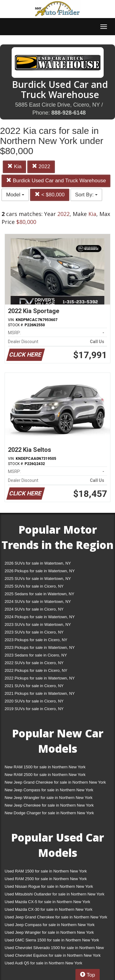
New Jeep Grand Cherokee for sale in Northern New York (55, 782)
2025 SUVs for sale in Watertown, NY (38, 579)
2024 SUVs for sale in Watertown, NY (38, 602)
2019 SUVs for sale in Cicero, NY (34, 709)
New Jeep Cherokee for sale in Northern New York (49, 805)
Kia (14, 166)
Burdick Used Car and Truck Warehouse (56, 181)
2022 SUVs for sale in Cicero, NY (34, 663)
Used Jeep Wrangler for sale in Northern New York (49, 932)
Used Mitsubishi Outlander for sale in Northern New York (54, 894)
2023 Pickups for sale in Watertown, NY (40, 647)
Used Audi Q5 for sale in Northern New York (43, 963)
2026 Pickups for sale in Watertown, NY (40, 571)
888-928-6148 (68, 113)
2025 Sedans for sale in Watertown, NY (39, 594)
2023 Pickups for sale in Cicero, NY (36, 640)
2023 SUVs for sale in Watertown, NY (38, 624)
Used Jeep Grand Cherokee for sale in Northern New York (56, 917)
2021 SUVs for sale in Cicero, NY (34, 686)
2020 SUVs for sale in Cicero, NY (34, 701)
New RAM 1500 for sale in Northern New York (45, 767)
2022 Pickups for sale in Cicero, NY (36, 670)
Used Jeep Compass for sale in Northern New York (50, 925)
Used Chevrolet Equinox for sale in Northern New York (53, 955)
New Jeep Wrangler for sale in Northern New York (49, 798)
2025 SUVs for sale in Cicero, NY (34, 586)
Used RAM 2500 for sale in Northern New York (46, 879)
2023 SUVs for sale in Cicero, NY (34, 632)
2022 (41, 166)
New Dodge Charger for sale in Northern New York (49, 813)
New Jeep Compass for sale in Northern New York (49, 790)
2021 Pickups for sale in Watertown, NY (40, 693)
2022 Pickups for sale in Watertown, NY (40, 678)
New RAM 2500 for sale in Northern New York (45, 775)
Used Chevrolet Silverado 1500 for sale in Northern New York (54, 949)
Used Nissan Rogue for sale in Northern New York (49, 886)
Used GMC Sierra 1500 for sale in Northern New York (52, 940)
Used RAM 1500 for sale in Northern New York (46, 871)
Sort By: (86, 195)
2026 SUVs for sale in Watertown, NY (38, 563)
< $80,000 (50, 195)
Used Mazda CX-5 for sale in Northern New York (47, 902)
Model (15, 195)
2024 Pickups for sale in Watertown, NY (40, 617)
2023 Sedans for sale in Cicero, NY (36, 655)
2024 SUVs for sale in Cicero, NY (34, 609)
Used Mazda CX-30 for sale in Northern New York (48, 909)
